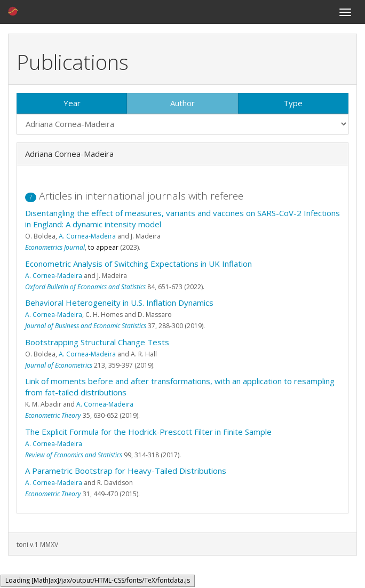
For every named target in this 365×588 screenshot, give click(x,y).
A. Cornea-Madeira (87, 236)
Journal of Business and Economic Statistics (86, 326)
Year (72, 103)
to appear (103, 247)
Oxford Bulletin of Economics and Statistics (85, 287)
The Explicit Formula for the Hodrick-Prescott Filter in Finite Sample (148, 432)
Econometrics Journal (55, 247)
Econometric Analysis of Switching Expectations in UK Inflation (138, 264)
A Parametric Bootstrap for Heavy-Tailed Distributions (126, 471)
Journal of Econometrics (59, 365)
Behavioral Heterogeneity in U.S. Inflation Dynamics (119, 303)
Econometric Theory (53, 415)
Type (293, 103)
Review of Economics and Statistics (74, 455)
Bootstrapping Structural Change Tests (97, 342)
